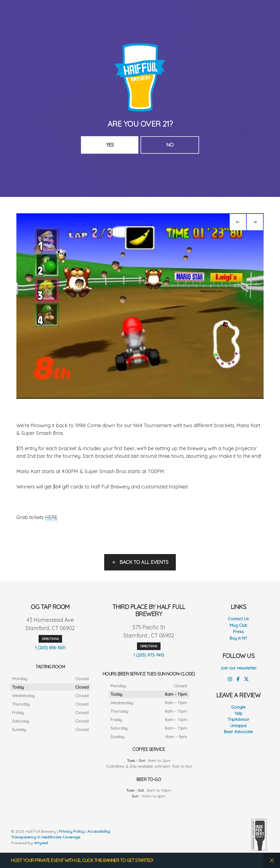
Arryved (41, 843)
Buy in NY (238, 638)
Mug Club (238, 625)
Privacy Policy (72, 831)
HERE (51, 517)
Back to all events (144, 562)
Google (238, 707)
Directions (50, 639)
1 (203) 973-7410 (149, 655)
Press (238, 632)
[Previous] (238, 222)
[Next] (255, 222)
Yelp (238, 713)
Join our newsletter (238, 668)
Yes (110, 145)
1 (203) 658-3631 (50, 648)
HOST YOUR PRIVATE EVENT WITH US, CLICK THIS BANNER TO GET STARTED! (82, 860)
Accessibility (98, 831)
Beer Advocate (238, 732)
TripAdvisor (238, 719)
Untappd (238, 726)
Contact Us (238, 619)
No (170, 145)
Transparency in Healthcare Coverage (46, 837)
